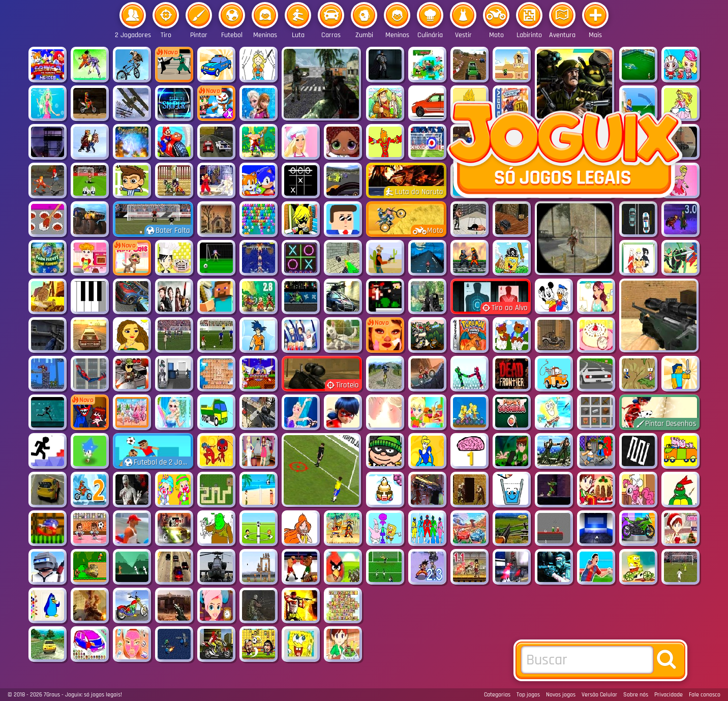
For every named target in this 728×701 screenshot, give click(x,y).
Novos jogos (561, 695)
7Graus (52, 695)
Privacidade (669, 695)
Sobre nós (636, 695)
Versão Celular (599, 695)
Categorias (497, 695)
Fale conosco (705, 695)
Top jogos (528, 695)
